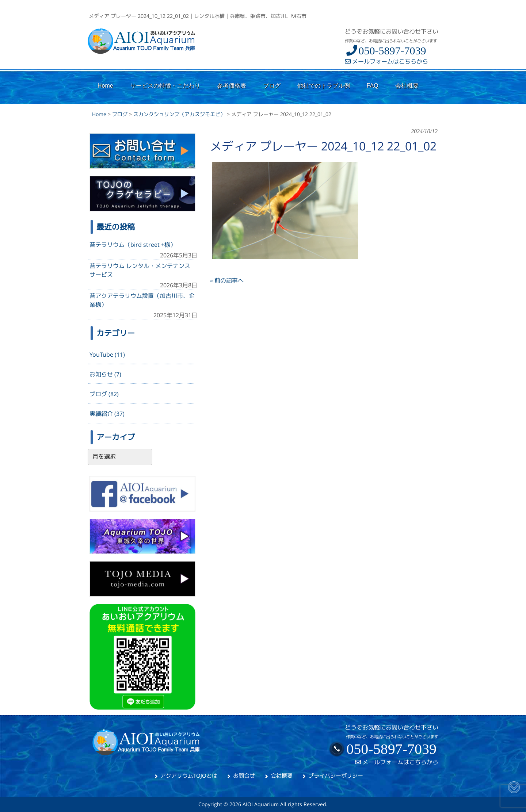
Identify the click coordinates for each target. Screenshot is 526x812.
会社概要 (282, 776)
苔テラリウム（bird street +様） (133, 245)
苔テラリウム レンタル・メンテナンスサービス (140, 270)
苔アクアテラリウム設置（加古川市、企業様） (142, 300)
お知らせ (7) (105, 374)
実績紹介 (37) (107, 414)
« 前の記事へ (227, 280)
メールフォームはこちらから (386, 61)
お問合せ (244, 776)
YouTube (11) (107, 355)
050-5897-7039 (385, 51)
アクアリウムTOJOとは (189, 776)
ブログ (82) (104, 394)
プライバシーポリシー (336, 776)
